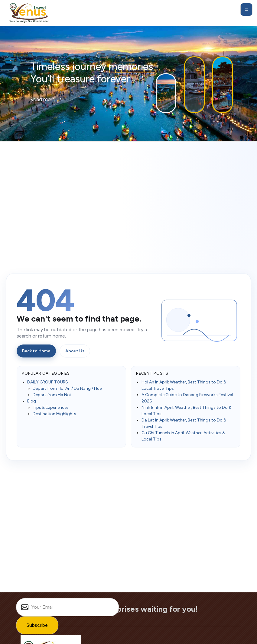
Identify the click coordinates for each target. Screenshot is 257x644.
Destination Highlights (54, 414)
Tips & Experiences (51, 407)
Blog (32, 401)
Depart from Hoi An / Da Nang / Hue (67, 388)
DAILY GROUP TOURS (48, 382)
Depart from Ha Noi (52, 395)
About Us (75, 351)
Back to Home (36, 351)
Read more (46, 99)
